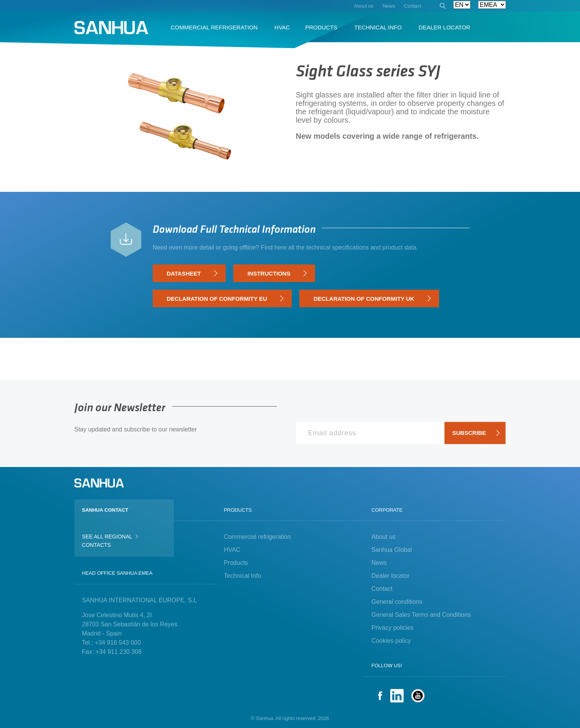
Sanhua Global (392, 550)
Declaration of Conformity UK (372, 299)
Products (236, 563)
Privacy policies (393, 628)
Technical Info (242, 576)
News (379, 563)
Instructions (277, 274)
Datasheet (192, 274)
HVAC (232, 550)
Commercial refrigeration (257, 537)
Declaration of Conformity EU (225, 299)
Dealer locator (391, 576)
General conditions (397, 602)
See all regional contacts (110, 541)
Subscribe (476, 433)
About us (384, 537)
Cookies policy (391, 641)
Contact (382, 589)
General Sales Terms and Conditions (421, 615)
